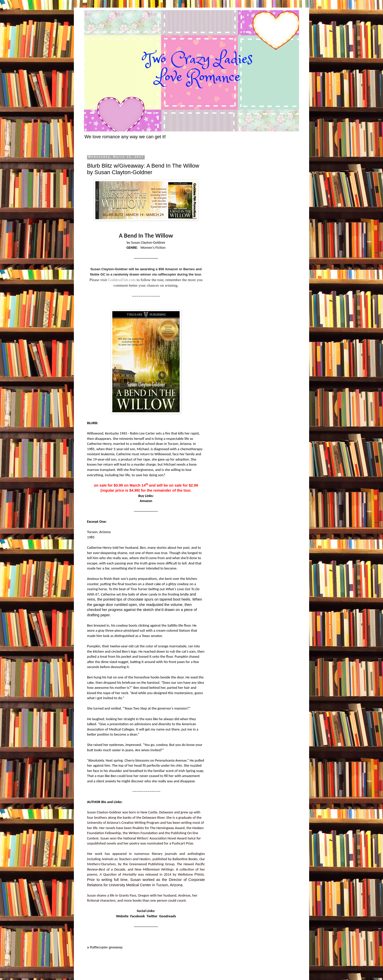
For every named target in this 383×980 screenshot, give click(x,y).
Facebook (138, 916)
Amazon (146, 501)
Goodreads (167, 916)
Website (122, 916)
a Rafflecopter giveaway (105, 947)
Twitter (152, 916)
